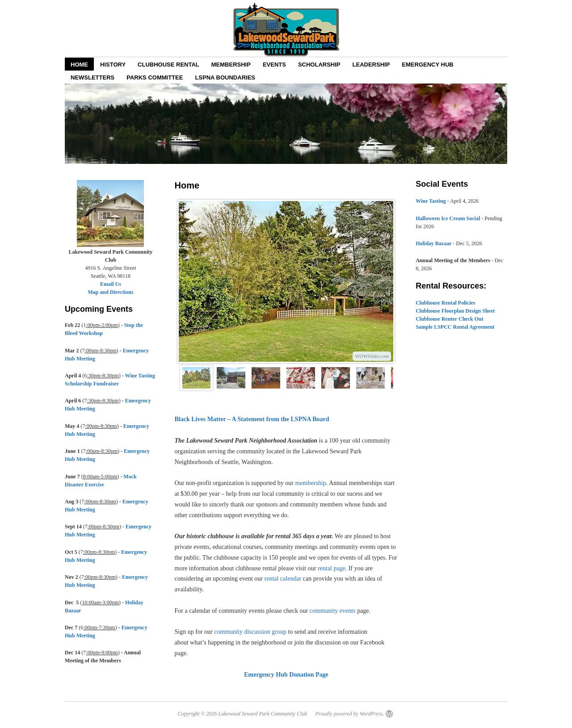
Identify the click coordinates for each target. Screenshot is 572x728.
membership (311, 483)
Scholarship (319, 65)
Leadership (371, 65)
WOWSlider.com (372, 356)
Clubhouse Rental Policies (445, 303)
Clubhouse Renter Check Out (449, 319)
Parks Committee (155, 77)
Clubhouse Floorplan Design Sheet (455, 311)
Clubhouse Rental (168, 65)
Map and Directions (111, 292)
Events (274, 65)
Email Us (111, 284)
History (113, 65)
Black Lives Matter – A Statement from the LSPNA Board (252, 419)
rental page (332, 568)
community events (333, 611)
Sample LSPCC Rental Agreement (455, 327)
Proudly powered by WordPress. (349, 714)
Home (79, 65)
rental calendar (283, 579)
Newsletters (93, 77)
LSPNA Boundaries (225, 77)
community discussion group (250, 632)
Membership (231, 65)
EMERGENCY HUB (427, 65)
